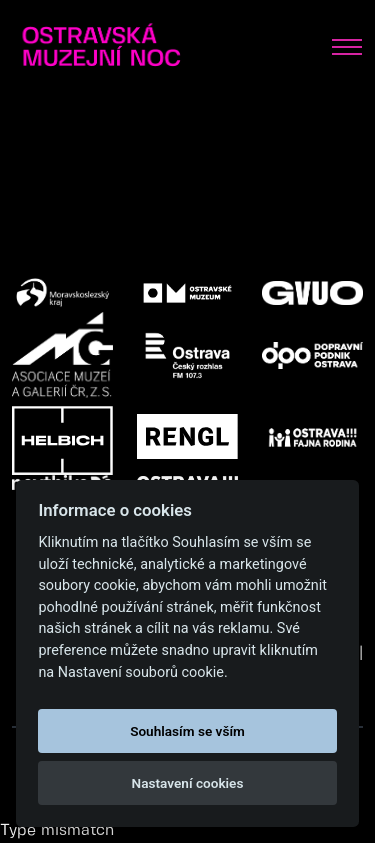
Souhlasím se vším (187, 731)
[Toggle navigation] (347, 47)
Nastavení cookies (188, 783)
